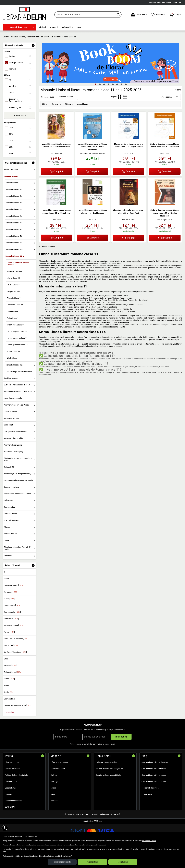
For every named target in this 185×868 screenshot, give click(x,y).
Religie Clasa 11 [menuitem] (14, 306)
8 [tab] (126, 105)
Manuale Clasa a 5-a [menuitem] (14, 230)
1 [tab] (95, 105)
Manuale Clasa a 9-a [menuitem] (14, 264)
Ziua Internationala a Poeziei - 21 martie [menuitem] (18, 569)
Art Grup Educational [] (15, 673)
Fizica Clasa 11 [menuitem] (13, 339)
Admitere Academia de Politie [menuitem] (16, 426)
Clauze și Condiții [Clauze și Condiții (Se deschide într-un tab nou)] (170, 849)
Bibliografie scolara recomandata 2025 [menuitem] (18, 480)
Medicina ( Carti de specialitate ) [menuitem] (18, 494)
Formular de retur (58, 790)
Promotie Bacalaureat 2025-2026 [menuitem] (18, 412)
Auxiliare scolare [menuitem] (11, 399)
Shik (6, 680)
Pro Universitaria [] (14, 646)
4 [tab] (108, 105)
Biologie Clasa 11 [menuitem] (14, 319)
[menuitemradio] (120, 118)
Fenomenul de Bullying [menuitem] (13, 472)
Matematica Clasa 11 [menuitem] (16, 292)
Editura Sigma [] (13, 693)
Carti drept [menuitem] (8, 446)
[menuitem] (20, 27)
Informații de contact (59, 783)
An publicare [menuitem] (83, 125)
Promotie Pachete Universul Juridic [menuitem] (19, 501)
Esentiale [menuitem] (8, 577)
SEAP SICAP (10, 828)
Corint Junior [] (12, 626)
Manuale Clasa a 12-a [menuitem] (14, 386)
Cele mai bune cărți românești (154, 790)
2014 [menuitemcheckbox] (21, 161)
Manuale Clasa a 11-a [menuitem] (15, 277)
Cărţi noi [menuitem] (42, 27)
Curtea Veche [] (12, 633)
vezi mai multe (20, 136)
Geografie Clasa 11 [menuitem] (15, 312)
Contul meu (139, 15)
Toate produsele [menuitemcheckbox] (21, 83)
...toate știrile (147, 815)
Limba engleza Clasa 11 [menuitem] (17, 352)
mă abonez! (121, 758)
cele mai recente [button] (66, 118)
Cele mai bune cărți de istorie (154, 802)
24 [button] (177, 118)
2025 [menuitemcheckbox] (21, 149)
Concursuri (9, 815)
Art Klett (54, 174)
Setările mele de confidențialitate (110, 790)
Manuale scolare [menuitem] (11, 197)
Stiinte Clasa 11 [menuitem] (13, 372)
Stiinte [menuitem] (7, 561)
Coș (175, 14)
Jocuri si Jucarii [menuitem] (11, 432)
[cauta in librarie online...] (85, 15)
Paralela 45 (126, 241)
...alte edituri (9, 733)
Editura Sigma (162, 241)
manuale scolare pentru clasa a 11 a (98, 374)
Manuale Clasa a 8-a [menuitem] (14, 250)
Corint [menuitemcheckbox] (21, 114)
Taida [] (9, 713)
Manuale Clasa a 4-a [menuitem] (14, 224)
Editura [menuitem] (68, 125)
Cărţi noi (54, 796)
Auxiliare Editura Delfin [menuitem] (13, 459)
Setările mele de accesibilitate (108, 796)
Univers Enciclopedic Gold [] (18, 726)
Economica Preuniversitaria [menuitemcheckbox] (21, 121)
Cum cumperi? (11, 802)
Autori (53, 815)
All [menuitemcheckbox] (21, 101)
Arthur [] (9, 653)
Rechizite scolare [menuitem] (11, 190)
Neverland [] (11, 613)
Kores (6, 706)
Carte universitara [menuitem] (11, 508)
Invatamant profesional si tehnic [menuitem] (19, 392)
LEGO (6, 600)
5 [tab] (113, 105)
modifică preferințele (62, 862)
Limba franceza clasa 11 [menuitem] (17, 359)
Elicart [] (9, 700)
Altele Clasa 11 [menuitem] (13, 379)
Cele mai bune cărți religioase (154, 796)
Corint (126, 174)
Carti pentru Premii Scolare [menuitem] (15, 452)
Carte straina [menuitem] (9, 528)
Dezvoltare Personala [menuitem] (13, 419)
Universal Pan (10, 720)
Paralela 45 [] (11, 640)
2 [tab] (100, 105)
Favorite (158, 15)
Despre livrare (11, 809)
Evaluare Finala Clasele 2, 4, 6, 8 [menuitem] (17, 406)
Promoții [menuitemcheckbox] (21, 90)
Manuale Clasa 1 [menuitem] (12, 204)
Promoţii (54, 802)
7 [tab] (121, 105)
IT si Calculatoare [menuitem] (11, 541)
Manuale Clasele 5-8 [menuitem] (14, 257)
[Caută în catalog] (118, 15)
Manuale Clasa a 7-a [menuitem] (14, 244)
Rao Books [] (11, 666)
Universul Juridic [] (14, 606)
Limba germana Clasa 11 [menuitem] (17, 366)
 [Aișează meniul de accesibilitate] (5, 828)
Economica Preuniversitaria (90, 175)
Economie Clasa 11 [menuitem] (15, 326)
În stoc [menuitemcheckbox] (21, 77)
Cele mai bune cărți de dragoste (155, 783)
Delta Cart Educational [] (16, 660)
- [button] (33, 66)
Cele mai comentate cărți (106, 783)
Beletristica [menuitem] (9, 521)
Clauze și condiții (12, 783)
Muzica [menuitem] (7, 548)
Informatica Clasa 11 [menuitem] (16, 346)
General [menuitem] (55, 125)
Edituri (53, 809)
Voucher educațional (14, 821)
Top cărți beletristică (150, 809)
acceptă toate (123, 862)
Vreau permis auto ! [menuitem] (12, 439)
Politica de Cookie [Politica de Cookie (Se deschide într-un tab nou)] (149, 841)
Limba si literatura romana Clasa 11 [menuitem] (18, 284)
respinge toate (92, 862)
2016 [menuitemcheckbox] (21, 155)
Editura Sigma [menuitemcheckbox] (21, 128)
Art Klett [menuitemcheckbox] (21, 107)
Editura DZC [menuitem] (9, 488)
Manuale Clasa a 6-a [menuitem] (14, 237)
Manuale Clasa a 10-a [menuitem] (14, 270)
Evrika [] (9, 620)
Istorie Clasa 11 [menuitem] (13, 299)
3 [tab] (104, 105)
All (90, 241)
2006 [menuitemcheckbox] (21, 174)
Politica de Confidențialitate (16, 796)
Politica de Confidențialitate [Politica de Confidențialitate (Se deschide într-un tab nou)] (150, 849)
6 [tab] (117, 105)
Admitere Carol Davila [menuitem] (13, 466)
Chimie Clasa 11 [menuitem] (14, 332)
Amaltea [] (10, 686)
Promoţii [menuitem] (54, 27)
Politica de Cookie (12, 790)
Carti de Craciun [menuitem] (11, 535)
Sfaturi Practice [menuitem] (10, 555)
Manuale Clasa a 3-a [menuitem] (14, 217)
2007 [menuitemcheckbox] (21, 168)
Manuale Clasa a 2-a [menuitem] (14, 210)
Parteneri (54, 821)
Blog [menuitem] (79, 27)
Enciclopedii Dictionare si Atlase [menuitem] (17, 515)
